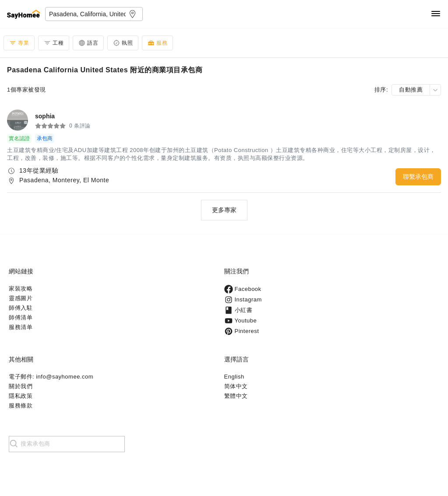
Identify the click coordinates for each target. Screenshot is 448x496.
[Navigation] (436, 14)
